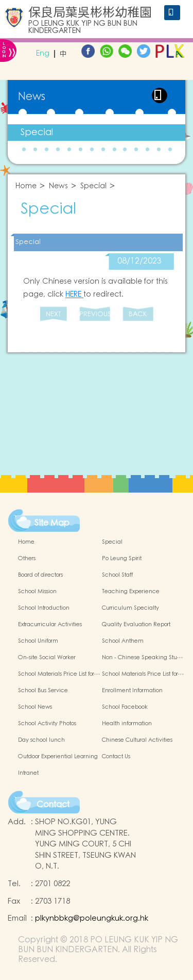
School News (35, 707)
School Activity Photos (47, 724)
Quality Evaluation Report (136, 625)
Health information (127, 724)
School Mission (37, 592)
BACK (138, 314)
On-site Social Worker (47, 658)
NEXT (53, 314)
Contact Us (116, 757)
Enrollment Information (132, 691)
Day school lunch (41, 740)
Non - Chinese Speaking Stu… (142, 658)
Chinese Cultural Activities (137, 740)
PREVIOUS (95, 314)
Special (37, 132)
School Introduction (44, 608)
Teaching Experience (131, 592)
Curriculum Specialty (130, 608)
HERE (74, 295)
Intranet (28, 773)
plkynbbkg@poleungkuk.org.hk (92, 918)
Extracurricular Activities (50, 625)
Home (26, 186)
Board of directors (40, 575)
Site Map (52, 523)
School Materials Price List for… (59, 674)
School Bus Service (43, 691)
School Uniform (38, 641)
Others (27, 559)
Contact (53, 805)
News (58, 186)
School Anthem (123, 641)
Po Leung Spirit (122, 559)
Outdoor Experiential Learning (58, 757)
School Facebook (125, 707)
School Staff (117, 575)
